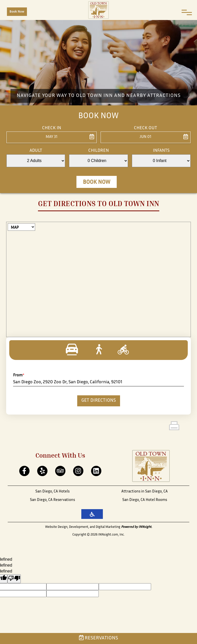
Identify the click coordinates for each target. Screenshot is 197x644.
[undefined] (14, 579)
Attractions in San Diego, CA (145, 492)
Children (98, 151)
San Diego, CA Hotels (52, 492)
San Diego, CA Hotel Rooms (145, 500)
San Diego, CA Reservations (52, 500)
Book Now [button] (97, 183)
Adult (36, 151)
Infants (161, 151)
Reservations (98, 638)
